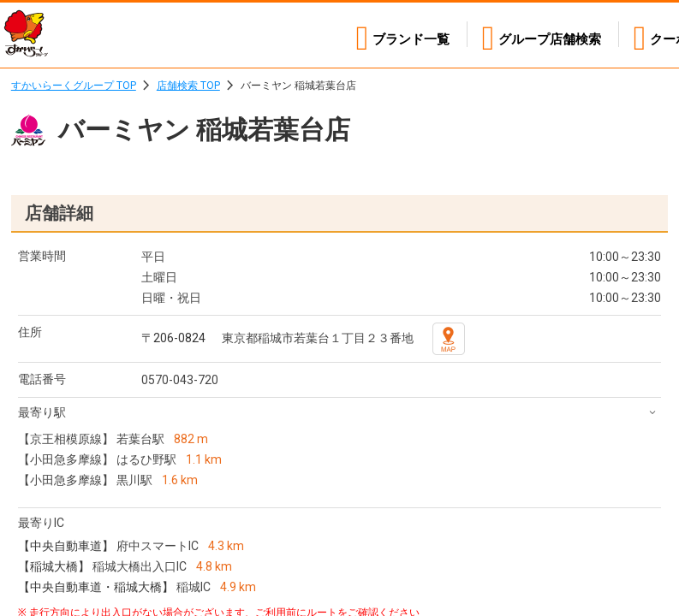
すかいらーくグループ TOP (74, 86)
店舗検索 (541, 35)
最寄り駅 (42, 412)
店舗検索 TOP (188, 86)
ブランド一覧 (394, 35)
